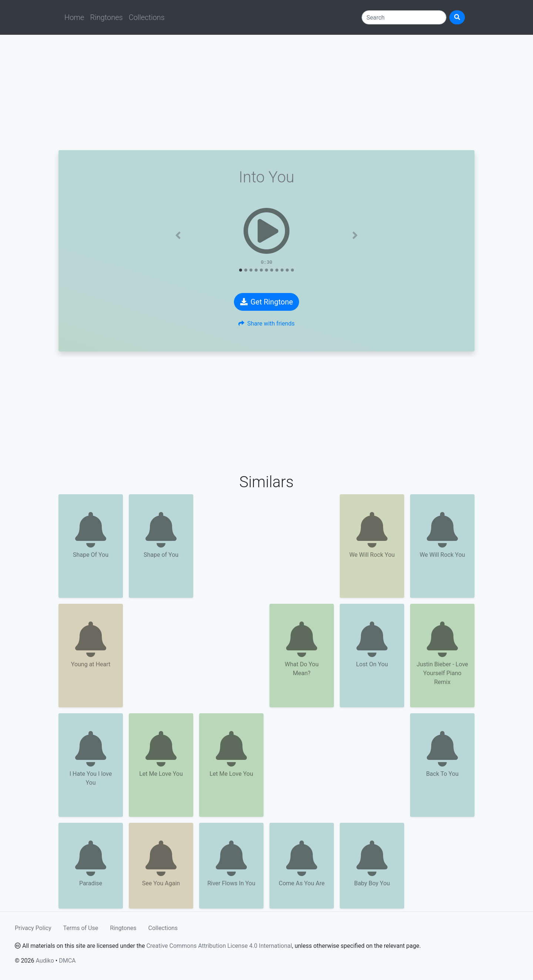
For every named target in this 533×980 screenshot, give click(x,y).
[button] (178, 235)
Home (74, 17)
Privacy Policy (33, 928)
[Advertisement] (266, 92)
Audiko (45, 961)
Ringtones (106, 17)
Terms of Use (81, 928)
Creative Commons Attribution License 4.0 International (219, 946)
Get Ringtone (267, 302)
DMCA (67, 961)
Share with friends (266, 324)
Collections (147, 17)
